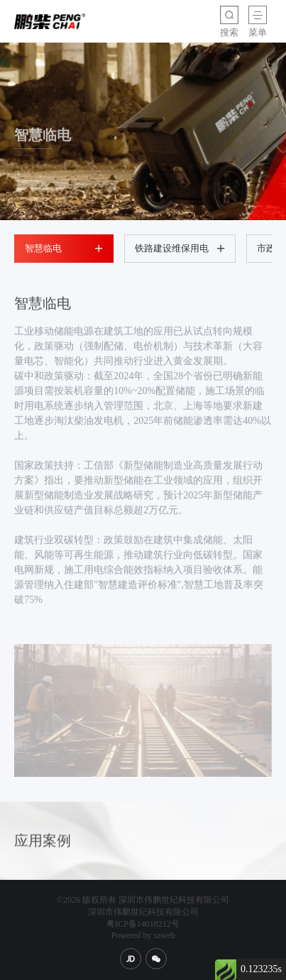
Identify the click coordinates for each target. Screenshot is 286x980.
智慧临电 (64, 248)
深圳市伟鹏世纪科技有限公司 (143, 912)
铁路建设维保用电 (180, 248)
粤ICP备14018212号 (143, 924)
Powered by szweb (143, 935)
